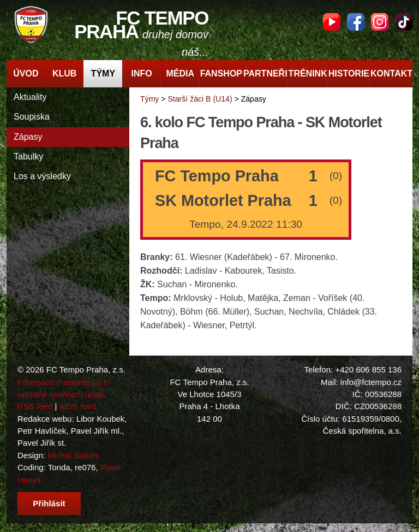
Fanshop (221, 73)
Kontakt (391, 73)
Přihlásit (49, 503)
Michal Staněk (73, 455)
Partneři (265, 73)
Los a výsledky (42, 176)
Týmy (103, 73)
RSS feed (35, 406)
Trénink (308, 73)
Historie (349, 73)
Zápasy (28, 137)
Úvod (26, 73)
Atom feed (78, 406)
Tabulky (28, 156)
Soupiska (32, 117)
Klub (64, 73)
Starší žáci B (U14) (200, 99)
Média (181, 73)
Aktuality (30, 97)
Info (141, 73)
